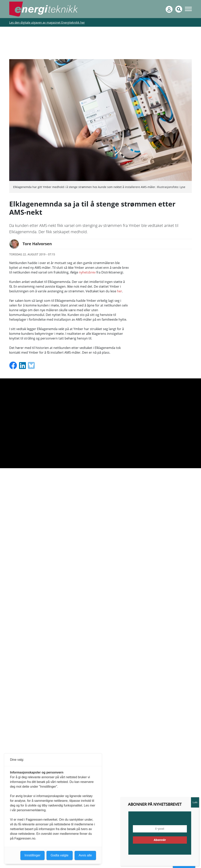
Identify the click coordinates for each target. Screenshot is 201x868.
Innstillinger (32, 855)
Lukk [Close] (195, 802)
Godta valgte (60, 855)
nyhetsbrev (87, 272)
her (120, 291)
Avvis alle (85, 855)
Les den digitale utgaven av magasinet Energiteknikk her (47, 22)
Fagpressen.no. (25, 838)
